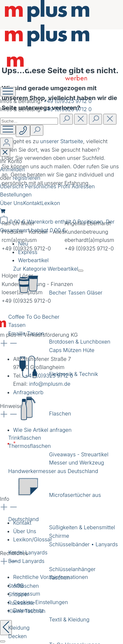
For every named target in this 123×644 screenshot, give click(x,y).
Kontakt (32, 203)
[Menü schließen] (81, 271)
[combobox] (29, 121)
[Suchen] (66, 119)
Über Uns (11, 203)
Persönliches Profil (48, 186)
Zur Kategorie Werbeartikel (46, 269)
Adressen (83, 186)
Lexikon (51, 203)
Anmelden (12, 169)
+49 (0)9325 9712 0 (67, 101)
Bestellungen (16, 195)
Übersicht (12, 186)
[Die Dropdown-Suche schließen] (110, 119)
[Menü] (8, 130)
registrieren (27, 178)
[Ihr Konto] (7, 143)
